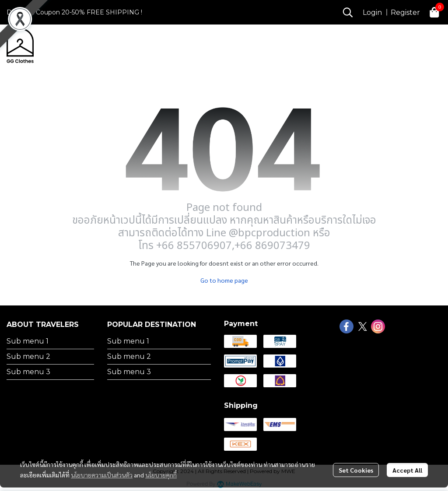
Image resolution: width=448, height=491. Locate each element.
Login (372, 12)
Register (405, 12)
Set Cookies (356, 470)
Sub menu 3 (28, 372)
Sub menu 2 (28, 356)
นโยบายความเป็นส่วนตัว (102, 475)
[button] (348, 12)
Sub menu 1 (28, 341)
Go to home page (224, 280)
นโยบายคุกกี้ (161, 475)
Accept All (407, 470)
